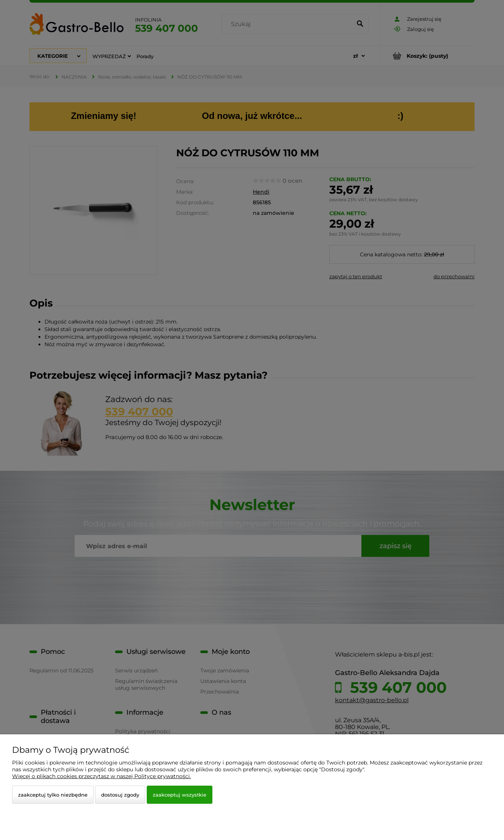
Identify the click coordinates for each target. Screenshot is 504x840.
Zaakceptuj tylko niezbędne (53, 795)
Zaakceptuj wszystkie (180, 795)
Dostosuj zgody (120, 795)
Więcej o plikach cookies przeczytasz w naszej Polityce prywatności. (101, 776)
